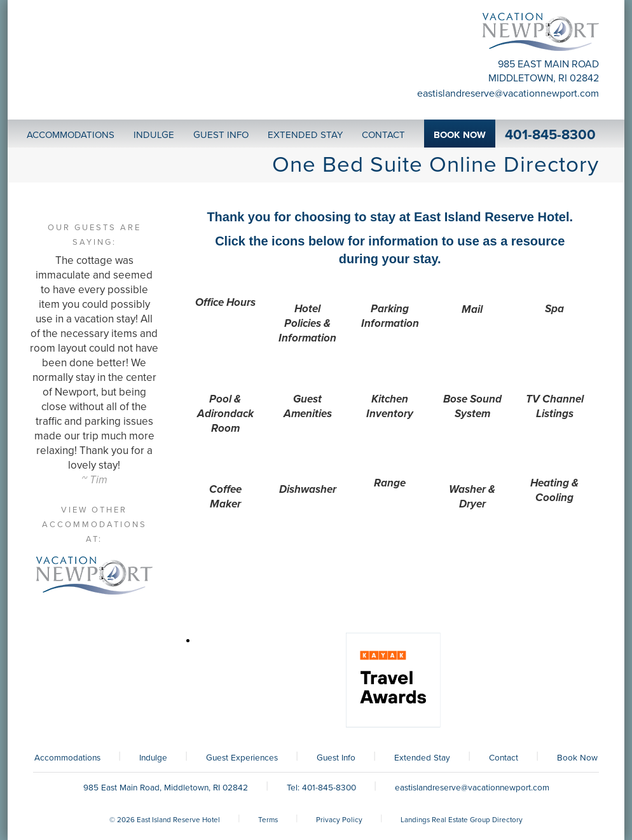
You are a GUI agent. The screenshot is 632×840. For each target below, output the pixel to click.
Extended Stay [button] (305, 135)
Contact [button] (383, 135)
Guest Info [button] (221, 135)
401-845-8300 (550, 135)
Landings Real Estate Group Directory (462, 820)
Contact (504, 758)
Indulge (153, 758)
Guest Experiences (242, 758)
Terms (268, 820)
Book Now (577, 758)
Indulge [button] (154, 135)
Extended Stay (422, 758)
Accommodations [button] (71, 135)
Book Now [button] (460, 135)
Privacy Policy (339, 820)
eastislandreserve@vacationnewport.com (508, 93)
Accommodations (67, 758)
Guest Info (336, 758)
